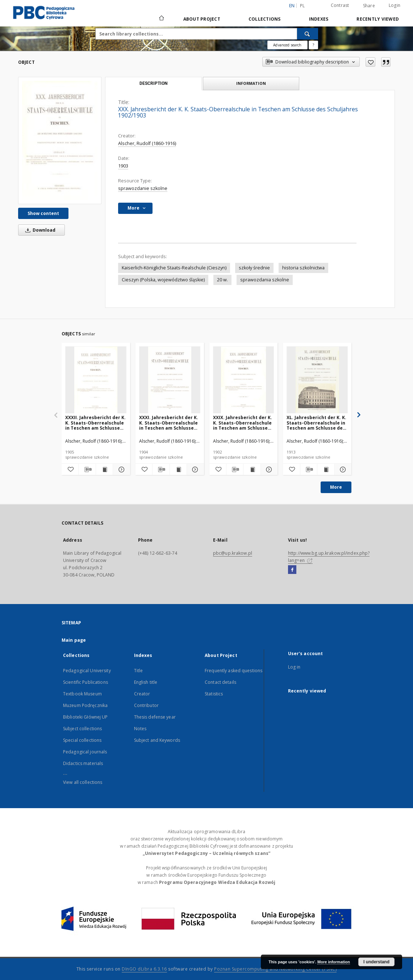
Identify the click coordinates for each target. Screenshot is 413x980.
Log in (294, 667)
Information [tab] (251, 83)
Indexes (319, 19)
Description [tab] (153, 83)
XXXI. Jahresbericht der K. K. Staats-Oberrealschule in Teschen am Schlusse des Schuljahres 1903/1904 (169, 423)
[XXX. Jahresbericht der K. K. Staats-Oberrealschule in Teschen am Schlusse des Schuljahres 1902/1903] (60, 140)
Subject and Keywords (157, 740)
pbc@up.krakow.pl (233, 553)
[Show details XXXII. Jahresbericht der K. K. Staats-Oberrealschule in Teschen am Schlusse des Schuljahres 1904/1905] (120, 470)
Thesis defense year (155, 717)
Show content (43, 213)
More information (334, 962)
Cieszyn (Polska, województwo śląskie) (163, 280)
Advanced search (287, 45)
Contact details (220, 682)
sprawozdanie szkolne (143, 188)
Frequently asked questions (233, 671)
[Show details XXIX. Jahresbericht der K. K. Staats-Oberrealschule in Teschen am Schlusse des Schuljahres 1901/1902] (268, 470)
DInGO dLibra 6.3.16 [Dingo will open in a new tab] (144, 969)
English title (146, 682)
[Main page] (161, 19)
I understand (376, 962)
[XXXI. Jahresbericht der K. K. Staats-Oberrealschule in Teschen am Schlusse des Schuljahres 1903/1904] (170, 380)
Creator (142, 694)
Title (139, 671)
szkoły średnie (254, 268)
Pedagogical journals (85, 752)
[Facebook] (292, 570)
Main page (74, 640)
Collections (265, 19)
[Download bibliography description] (87, 470)
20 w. (222, 280)
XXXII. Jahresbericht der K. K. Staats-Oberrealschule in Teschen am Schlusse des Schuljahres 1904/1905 (95, 423)
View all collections (83, 782)
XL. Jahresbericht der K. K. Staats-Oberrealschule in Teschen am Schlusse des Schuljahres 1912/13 (316, 423)
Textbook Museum (82, 694)
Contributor (146, 705)
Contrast (340, 5)
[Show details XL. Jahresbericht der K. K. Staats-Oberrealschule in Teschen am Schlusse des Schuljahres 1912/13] (342, 470)
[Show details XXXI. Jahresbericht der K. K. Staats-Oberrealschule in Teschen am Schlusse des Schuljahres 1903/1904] (194, 470)
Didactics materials (83, 763)
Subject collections (82, 729)
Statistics (214, 694)
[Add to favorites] (370, 62)
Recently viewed (378, 19)
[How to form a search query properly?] (313, 45)
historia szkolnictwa (303, 268)
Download (39, 230)
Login (395, 5)
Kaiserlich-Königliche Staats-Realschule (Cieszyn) (174, 268)
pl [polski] (303, 6)
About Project (202, 19)
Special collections (82, 740)
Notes (140, 729)
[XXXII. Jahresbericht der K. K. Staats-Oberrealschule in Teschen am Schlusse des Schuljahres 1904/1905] (96, 380)
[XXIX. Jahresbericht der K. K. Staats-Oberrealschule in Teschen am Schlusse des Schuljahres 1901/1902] (244, 380)
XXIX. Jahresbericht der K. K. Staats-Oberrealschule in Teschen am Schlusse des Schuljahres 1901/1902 (243, 423)
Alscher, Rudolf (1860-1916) (147, 143)
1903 (123, 166)
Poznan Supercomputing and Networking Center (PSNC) (275, 969)
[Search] (308, 34)
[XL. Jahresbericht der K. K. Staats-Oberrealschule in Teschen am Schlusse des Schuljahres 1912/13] (317, 380)
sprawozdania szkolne (265, 280)
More (336, 487)
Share (369, 6)
